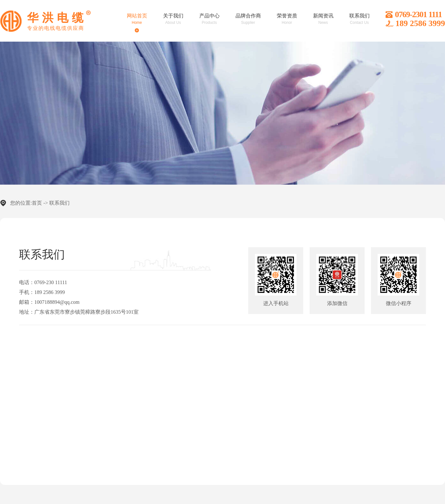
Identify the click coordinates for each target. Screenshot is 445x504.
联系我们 (59, 203)
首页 (37, 203)
